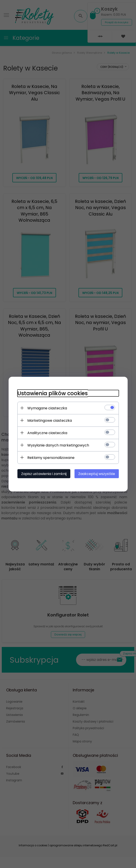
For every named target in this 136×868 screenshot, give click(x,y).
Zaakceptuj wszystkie (97, 474)
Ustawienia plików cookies (53, 393)
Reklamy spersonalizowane (51, 457)
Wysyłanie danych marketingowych (58, 445)
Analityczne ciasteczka (47, 433)
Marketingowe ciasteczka (50, 420)
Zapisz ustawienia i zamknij (44, 474)
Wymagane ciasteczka (47, 408)
